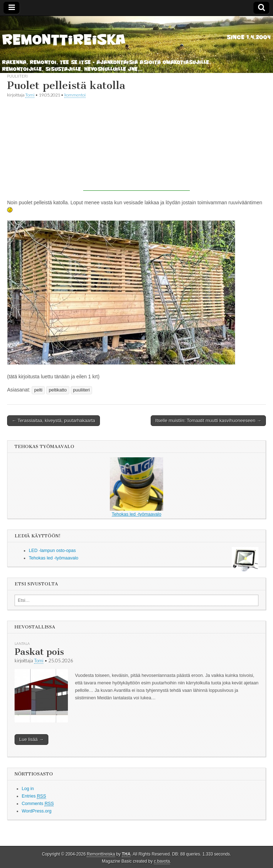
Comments (38, 804)
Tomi (30, 95)
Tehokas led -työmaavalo (136, 487)
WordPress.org (37, 811)
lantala (22, 643)
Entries (34, 796)
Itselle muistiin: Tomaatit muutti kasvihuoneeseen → (208, 420)
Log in (28, 789)
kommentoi (75, 95)
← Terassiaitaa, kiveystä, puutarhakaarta (53, 420)
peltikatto (58, 390)
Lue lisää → (31, 739)
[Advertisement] (136, 146)
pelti (38, 390)
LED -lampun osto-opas (52, 551)
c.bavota (162, 861)
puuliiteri (17, 76)
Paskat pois (39, 652)
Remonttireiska (101, 854)
